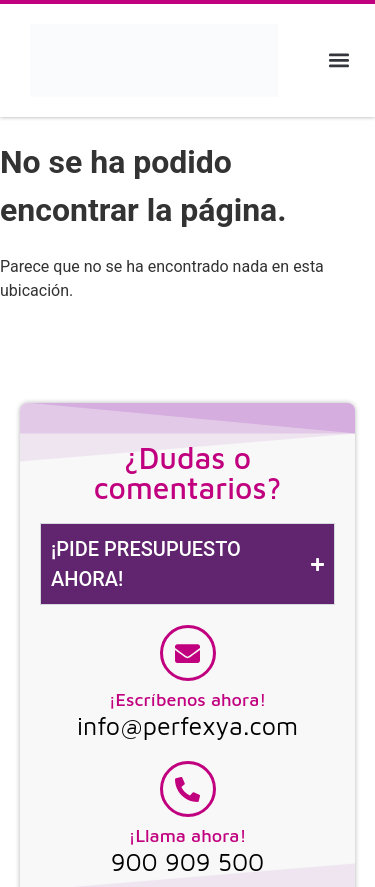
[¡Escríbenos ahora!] (188, 653)
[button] (338, 60)
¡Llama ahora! (188, 835)
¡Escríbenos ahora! (188, 699)
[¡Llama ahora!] (188, 789)
